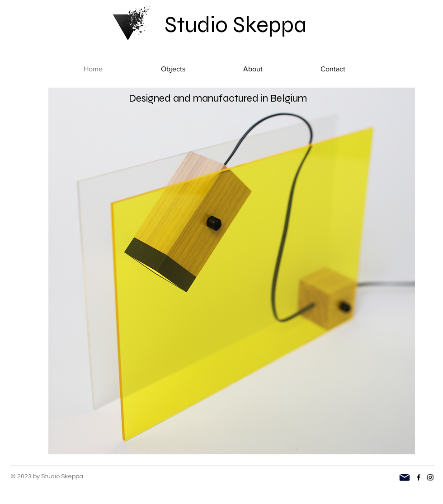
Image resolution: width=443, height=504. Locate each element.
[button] (173, 69)
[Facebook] (419, 477)
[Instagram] (430, 477)
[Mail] (405, 477)
